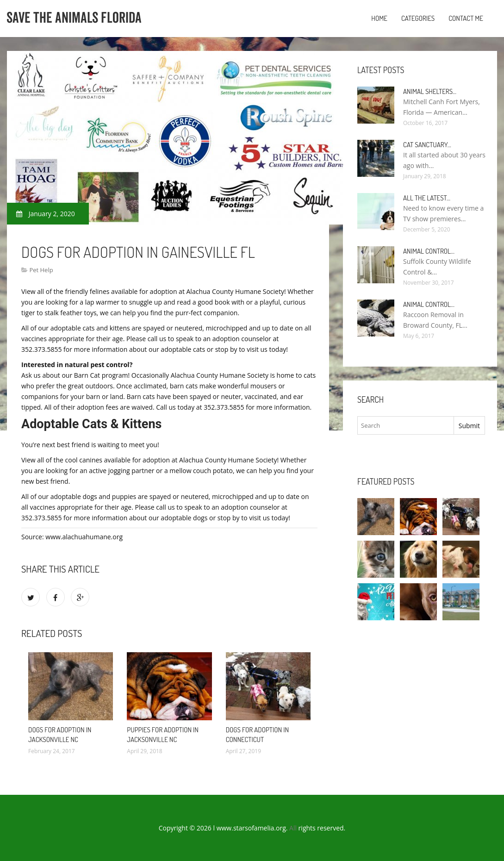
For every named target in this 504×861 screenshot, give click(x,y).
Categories (418, 18)
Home (379, 18)
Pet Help (41, 270)
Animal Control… (429, 251)
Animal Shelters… (430, 91)
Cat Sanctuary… (427, 145)
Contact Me (466, 18)
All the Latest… (427, 198)
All (293, 828)
